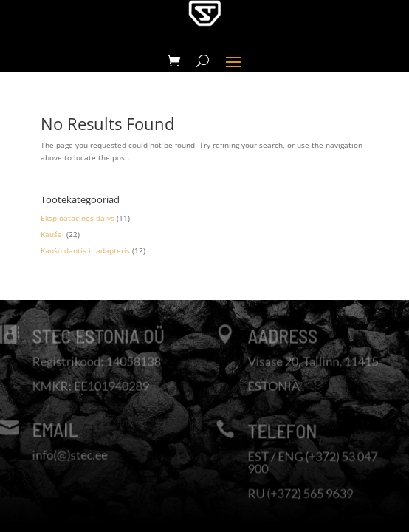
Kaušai (52, 234)
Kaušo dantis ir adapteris (85, 250)
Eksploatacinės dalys (78, 218)
